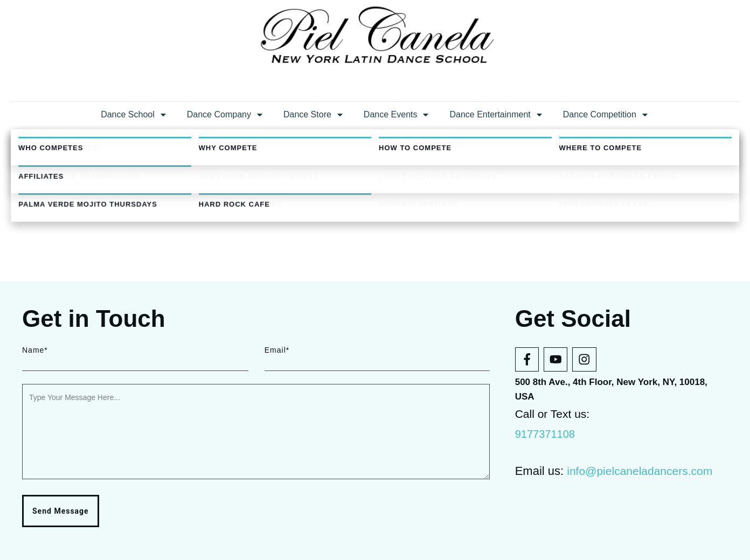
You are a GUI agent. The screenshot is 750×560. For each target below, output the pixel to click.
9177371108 (545, 434)
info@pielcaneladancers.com (640, 471)
